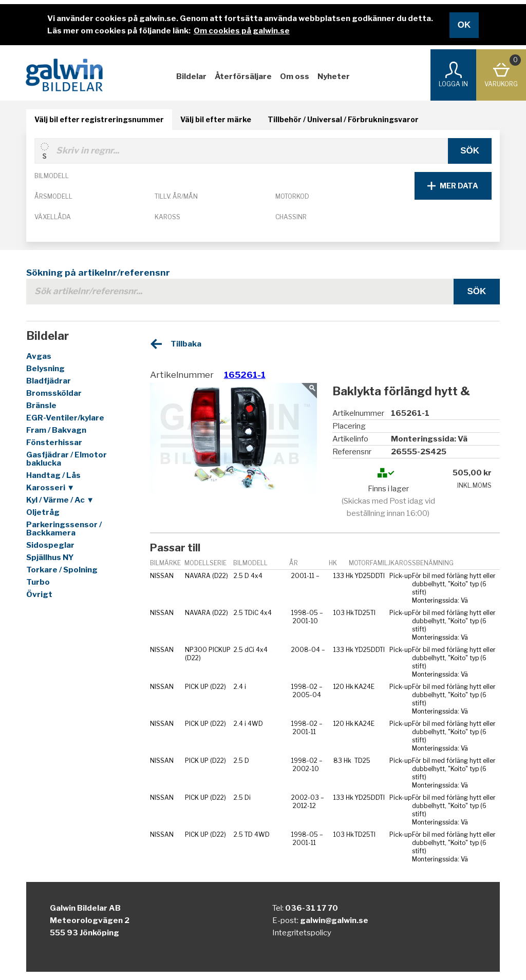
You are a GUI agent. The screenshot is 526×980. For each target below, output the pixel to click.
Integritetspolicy (302, 933)
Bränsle (41, 406)
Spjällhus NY (50, 558)
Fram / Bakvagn (56, 430)
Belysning (45, 369)
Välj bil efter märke (216, 119)
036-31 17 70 (312, 908)
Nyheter (334, 76)
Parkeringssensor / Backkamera (64, 529)
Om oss (295, 76)
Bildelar (191, 76)
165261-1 (245, 375)
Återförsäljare (243, 76)
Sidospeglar (50, 545)
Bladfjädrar (49, 381)
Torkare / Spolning (62, 570)
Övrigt (39, 594)
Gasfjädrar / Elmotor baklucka (67, 459)
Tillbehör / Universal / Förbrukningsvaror (343, 119)
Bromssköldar (54, 393)
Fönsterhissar (54, 443)
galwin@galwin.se (334, 920)
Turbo (38, 582)
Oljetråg (43, 512)
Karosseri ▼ (50, 488)
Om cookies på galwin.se (242, 31)
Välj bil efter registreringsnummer (99, 119)
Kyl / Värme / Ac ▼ (60, 500)
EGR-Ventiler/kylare (65, 418)
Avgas (39, 356)
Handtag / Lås (53, 475)
